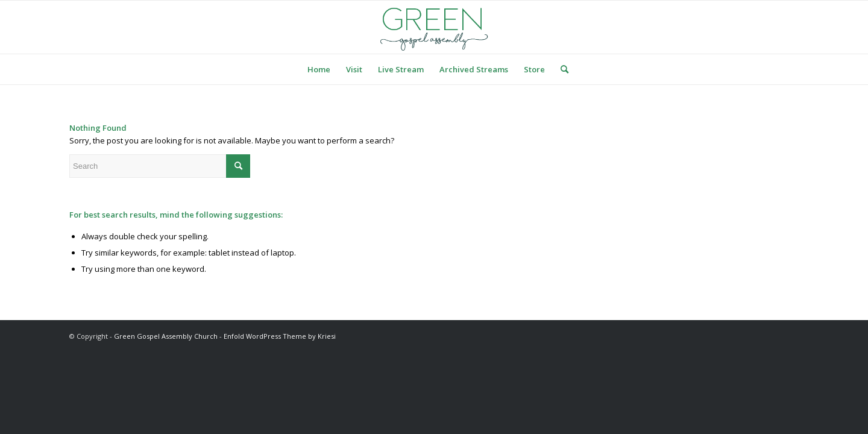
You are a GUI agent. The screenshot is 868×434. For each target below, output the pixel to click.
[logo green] (434, 27)
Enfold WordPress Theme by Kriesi (280, 336)
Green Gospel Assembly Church (166, 336)
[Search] (561, 69)
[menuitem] (319, 69)
